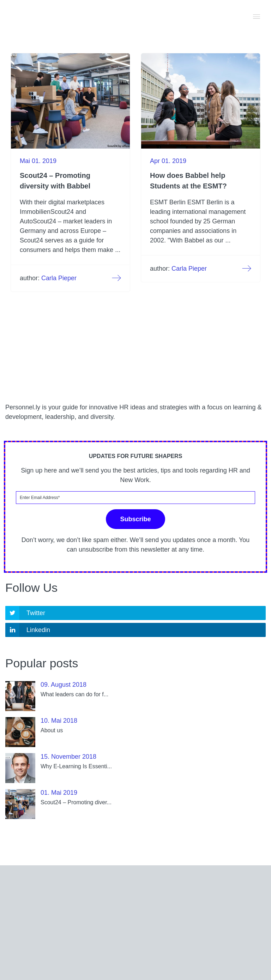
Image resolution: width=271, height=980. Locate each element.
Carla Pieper (59, 278)
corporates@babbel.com (145, 926)
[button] (257, 16)
